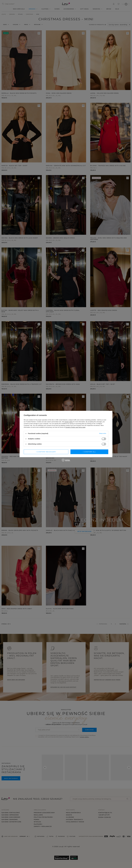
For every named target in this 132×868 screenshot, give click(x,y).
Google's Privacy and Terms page (75, 427)
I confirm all (89, 452)
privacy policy (69, 422)
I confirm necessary (46, 452)
